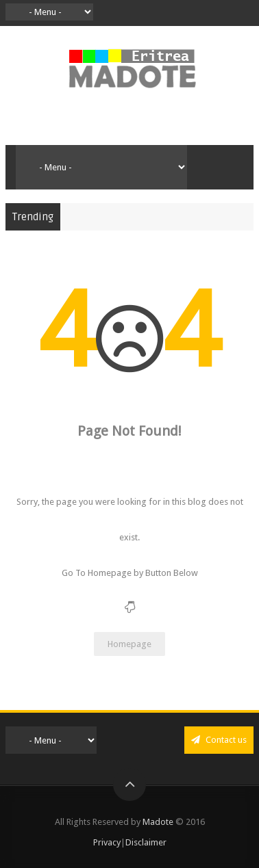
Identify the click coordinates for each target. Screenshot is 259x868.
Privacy (107, 842)
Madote (159, 822)
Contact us (219, 740)
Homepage (129, 644)
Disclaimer (146, 842)
